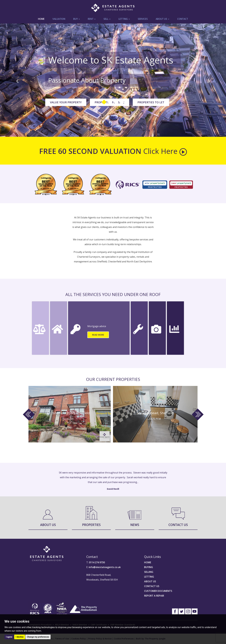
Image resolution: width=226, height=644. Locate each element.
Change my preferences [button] (38, 637)
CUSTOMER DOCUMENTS (158, 591)
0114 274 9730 (97, 562)
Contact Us (178, 525)
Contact (183, 19)
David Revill (113, 489)
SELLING (149, 572)
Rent (92, 19)
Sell (107, 19)
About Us (162, 19)
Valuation (59, 19)
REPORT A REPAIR (154, 596)
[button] (17, 80)
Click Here (165, 151)
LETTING (149, 577)
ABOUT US (150, 581)
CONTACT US (152, 586)
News (135, 525)
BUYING (149, 567)
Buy (77, 19)
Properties (91, 525)
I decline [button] (20, 637)
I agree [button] (9, 637)
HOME (148, 562)
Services (143, 19)
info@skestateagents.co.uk (105, 567)
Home (41, 19)
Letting (124, 19)
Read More (98, 335)
